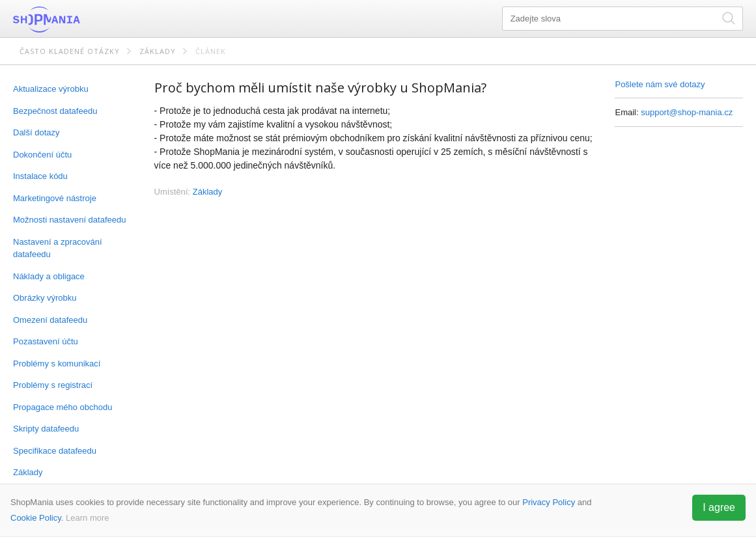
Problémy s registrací (53, 385)
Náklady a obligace (49, 276)
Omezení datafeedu (50, 320)
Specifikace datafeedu (55, 451)
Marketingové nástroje (55, 198)
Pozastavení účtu (46, 341)
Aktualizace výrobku (51, 89)
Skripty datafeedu (46, 429)
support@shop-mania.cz (687, 112)
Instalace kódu (40, 176)
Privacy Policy (549, 502)
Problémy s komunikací (57, 364)
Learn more (87, 518)
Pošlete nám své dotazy (660, 84)
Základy (158, 51)
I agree (719, 507)
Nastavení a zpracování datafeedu (58, 248)
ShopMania (78, 20)
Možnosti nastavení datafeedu (69, 220)
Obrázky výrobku (45, 298)
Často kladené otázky (70, 51)
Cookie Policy (36, 518)
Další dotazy (36, 132)
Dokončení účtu (42, 155)
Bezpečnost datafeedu (55, 111)
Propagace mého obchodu (63, 407)
